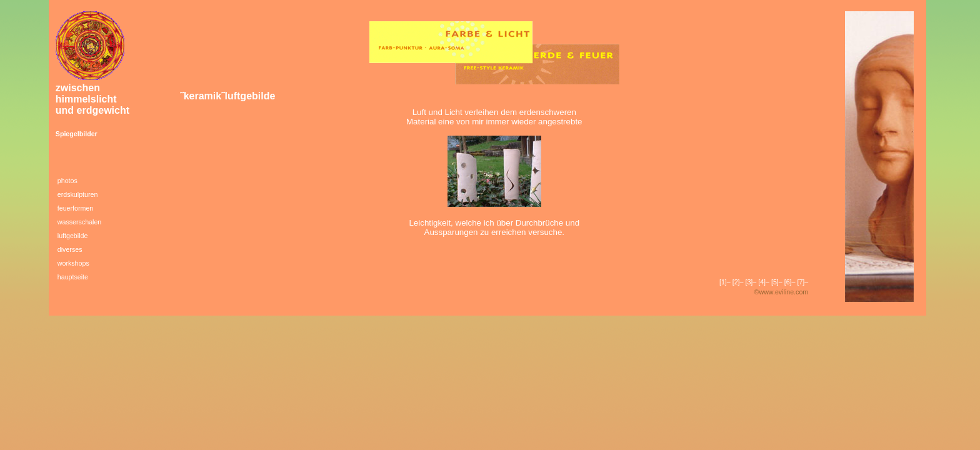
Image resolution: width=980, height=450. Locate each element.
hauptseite (73, 277)
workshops (73, 263)
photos (67, 181)
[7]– (802, 282)
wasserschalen (79, 222)
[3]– (751, 282)
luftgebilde (73, 236)
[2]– (738, 282)
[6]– (790, 282)
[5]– (777, 282)
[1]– (725, 282)
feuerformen (75, 208)
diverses (70, 249)
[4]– (764, 282)
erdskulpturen (78, 194)
